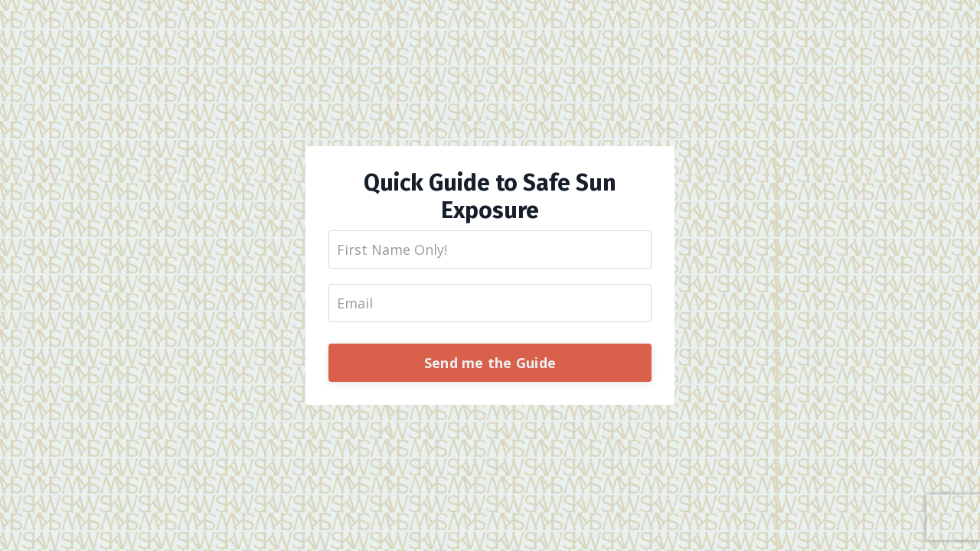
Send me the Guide (490, 363)
